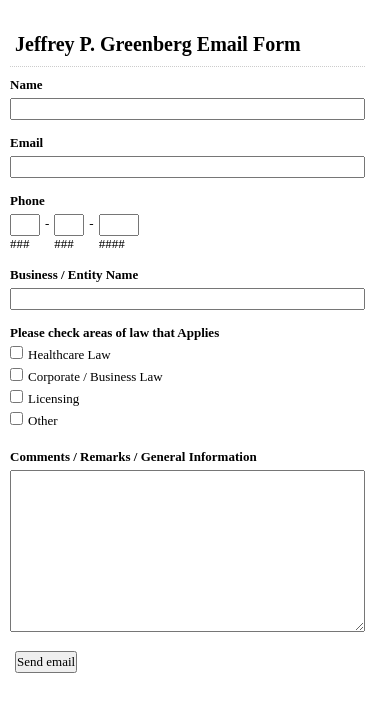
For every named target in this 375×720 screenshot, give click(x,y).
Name (26, 84)
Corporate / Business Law (95, 376)
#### (112, 243)
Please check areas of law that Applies (114, 332)
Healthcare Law (69, 354)
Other (43, 420)
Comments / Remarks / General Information (133, 456)
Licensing (53, 398)
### (20, 243)
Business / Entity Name (74, 274)
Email (26, 142)
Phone (27, 200)
